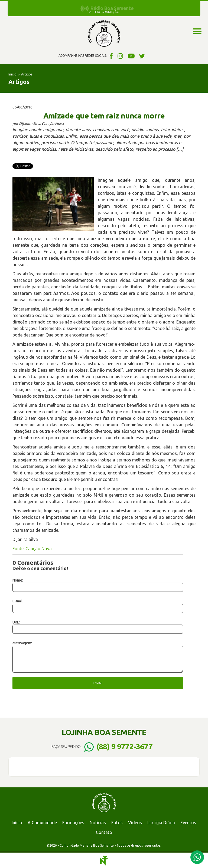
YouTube (131, 56)
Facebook (110, 56)
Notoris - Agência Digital (104, 860)
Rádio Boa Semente (112, 8)
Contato (104, 832)
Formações (73, 823)
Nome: (18, 580)
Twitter (142, 56)
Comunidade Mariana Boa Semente (104, 34)
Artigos (27, 74)
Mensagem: (22, 643)
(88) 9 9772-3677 (124, 746)
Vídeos (135, 823)
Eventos (188, 823)
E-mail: (18, 601)
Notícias (98, 823)
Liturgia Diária (161, 823)
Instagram (120, 56)
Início (12, 74)
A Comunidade (42, 823)
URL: (16, 622)
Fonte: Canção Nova (32, 549)
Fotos (117, 823)
